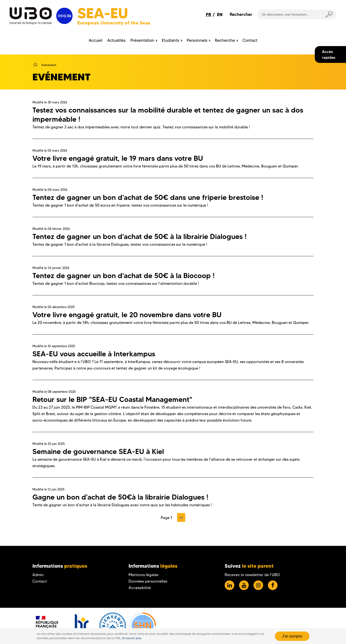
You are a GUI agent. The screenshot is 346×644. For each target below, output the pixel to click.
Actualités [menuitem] (116, 40)
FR (209, 15)
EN (220, 15)
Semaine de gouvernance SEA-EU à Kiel (98, 451)
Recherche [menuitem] (225, 40)
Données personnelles (148, 581)
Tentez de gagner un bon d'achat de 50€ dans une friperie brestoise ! (148, 197)
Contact (40, 581)
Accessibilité (140, 588)
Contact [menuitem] (250, 40)
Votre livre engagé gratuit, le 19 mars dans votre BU (118, 158)
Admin (38, 575)
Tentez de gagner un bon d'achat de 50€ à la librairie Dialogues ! (139, 236)
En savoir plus (132, 638)
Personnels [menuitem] (197, 40)
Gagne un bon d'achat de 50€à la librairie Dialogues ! (120, 497)
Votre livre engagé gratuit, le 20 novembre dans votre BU (127, 315)
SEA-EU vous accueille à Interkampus (94, 354)
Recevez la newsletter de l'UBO (252, 575)
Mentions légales (143, 575)
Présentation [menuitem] (142, 40)
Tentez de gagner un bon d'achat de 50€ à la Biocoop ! (124, 276)
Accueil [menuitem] (96, 40)
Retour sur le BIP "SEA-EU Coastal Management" (112, 399)
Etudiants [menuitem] (170, 40)
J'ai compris (292, 636)
